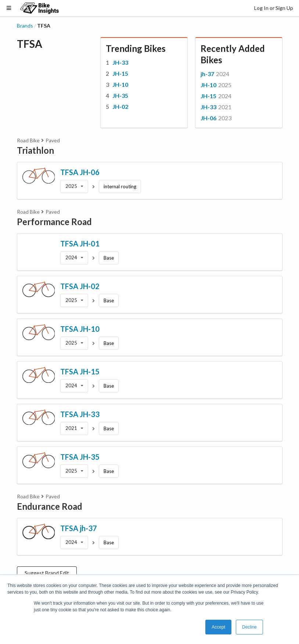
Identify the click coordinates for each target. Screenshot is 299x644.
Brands (25, 26)
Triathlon (35, 150)
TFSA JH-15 (80, 371)
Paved (53, 140)
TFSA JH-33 (80, 414)
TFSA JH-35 (80, 457)
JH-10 (120, 84)
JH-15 (120, 73)
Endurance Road (50, 506)
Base (109, 258)
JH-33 (120, 62)
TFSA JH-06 (80, 172)
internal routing (120, 186)
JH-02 (120, 106)
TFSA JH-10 (80, 329)
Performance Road (54, 222)
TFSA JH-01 (80, 243)
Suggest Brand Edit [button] (47, 573)
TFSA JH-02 (80, 286)
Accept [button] (218, 627)
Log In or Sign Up (274, 8)
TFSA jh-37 (79, 528)
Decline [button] (249, 627)
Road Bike (28, 140)
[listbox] (74, 186)
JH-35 (120, 95)
